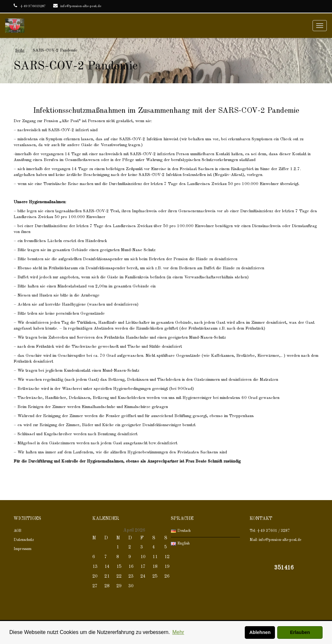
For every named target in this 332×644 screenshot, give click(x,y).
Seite (20, 50)
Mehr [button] (178, 632)
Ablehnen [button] (260, 632)
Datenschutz (24, 540)
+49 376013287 (30, 6)
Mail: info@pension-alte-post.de (275, 540)
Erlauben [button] (300, 632)
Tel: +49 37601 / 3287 (270, 531)
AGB (18, 531)
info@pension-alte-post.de (77, 6)
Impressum (23, 549)
